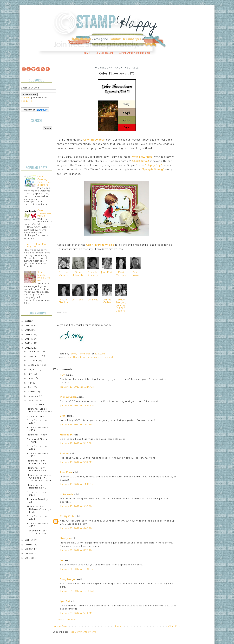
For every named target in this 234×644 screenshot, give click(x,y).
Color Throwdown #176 (38, 422)
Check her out (141, 161)
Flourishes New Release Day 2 (36, 469)
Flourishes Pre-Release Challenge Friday (39, 509)
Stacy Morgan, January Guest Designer (121, 305)
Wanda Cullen (107, 301)
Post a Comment (67, 620)
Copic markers (94, 357)
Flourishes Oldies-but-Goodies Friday (39, 410)
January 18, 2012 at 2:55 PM (76, 424)
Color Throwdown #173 (38, 518)
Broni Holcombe (78, 274)
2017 (28, 325)
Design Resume (104, 53)
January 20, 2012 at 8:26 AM (76, 550)
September (35, 365)
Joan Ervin (107, 272)
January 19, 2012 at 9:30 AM (76, 506)
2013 (28, 343)
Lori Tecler (78, 300)
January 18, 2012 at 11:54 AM (77, 406)
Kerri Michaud (121, 274)
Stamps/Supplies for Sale (135, 53)
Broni (63, 416)
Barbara (65, 454)
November (34, 356)
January (33, 400)
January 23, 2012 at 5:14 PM (76, 613)
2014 (28, 339)
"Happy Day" (154, 165)
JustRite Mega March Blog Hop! (37, 245)
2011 (28, 540)
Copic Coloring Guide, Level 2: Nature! (44, 181)
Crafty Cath (67, 516)
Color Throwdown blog (100, 245)
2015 (28, 334)
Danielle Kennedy (93, 274)
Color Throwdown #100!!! (44, 213)
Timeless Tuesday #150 (37, 525)
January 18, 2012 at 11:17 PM (77, 484)
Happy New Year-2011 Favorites (37, 532)
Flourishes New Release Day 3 (36, 462)
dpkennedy (66, 494)
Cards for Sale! (36, 404)
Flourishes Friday (37, 435)
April (31, 387)
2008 (28, 553)
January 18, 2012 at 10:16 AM (77, 387)
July (30, 374)
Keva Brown (136, 274)
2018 (28, 321)
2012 (28, 348)
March (32, 392)
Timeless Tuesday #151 (37, 501)
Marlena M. (66, 435)
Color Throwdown (94, 140)
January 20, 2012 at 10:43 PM (77, 569)
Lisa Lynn (65, 538)
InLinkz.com (62, 313)
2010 (28, 545)
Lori (62, 560)
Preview (26, 98)
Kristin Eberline (64, 301)
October (33, 360)
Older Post (174, 626)
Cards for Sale (35, 416)
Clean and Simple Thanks (37, 441)
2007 (28, 558)
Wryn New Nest (142, 157)
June (31, 378)
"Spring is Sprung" (153, 169)
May (31, 383)
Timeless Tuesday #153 (37, 429)
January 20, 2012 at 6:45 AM (76, 528)
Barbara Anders (64, 274)
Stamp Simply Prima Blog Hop (44, 276)
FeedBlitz (26, 101)
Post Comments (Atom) (82, 632)
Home (87, 53)
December (34, 352)
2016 (28, 330)
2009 (28, 549)
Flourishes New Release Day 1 (36, 486)
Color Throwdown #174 (38, 493)
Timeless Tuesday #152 (37, 455)
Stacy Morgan (68, 579)
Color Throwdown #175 (38, 448)
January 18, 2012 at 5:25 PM (76, 443)
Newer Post (60, 626)
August (32, 369)
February (33, 396)
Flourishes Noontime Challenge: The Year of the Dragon (39, 478)
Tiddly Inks (109, 357)
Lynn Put (93, 300)
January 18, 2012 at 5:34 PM (76, 462)
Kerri (63, 375)
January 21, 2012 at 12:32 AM (77, 591)
